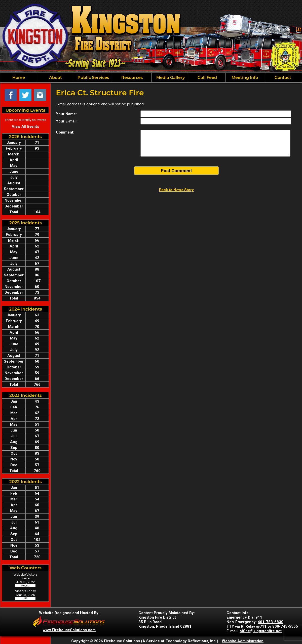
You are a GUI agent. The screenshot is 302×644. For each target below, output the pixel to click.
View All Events (25, 126)
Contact (283, 78)
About (55, 78)
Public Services (93, 78)
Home (19, 78)
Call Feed (207, 78)
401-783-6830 (271, 622)
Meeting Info (245, 78)
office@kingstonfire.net (261, 631)
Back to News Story (176, 190)
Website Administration (243, 641)
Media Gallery (171, 78)
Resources (132, 78)
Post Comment (176, 171)
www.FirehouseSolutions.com (69, 630)
